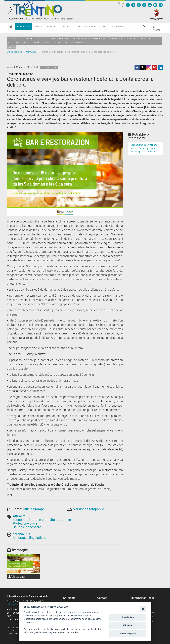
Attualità (14, 38)
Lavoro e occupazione (138, 38)
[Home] (11, 27)
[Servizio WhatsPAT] (161, 5)
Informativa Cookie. (69, 633)
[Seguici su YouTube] (139, 5)
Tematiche (53, 27)
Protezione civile (52, 43)
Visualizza (16, 576)
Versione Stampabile (89, 509)
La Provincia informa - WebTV (91, 27)
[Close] (143, 609)
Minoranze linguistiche (29, 538)
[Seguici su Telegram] (155, 5)
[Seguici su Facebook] (128, 5)
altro (12, 47)
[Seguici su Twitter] (133, 5)
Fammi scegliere (128, 634)
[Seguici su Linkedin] (150, 5)
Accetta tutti (128, 617)
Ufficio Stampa (15, 52)
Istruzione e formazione (61, 38)
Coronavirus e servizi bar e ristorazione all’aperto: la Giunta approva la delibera (144, 148)
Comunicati (23, 27)
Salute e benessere (75, 43)
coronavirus (21, 534)
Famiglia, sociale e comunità (24, 43)
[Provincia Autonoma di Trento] (157, 15)
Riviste (38, 27)
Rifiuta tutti (128, 625)
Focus (67, 27)
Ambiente (27, 38)
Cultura (40, 38)
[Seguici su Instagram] (144, 5)
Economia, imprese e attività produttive (100, 38)
